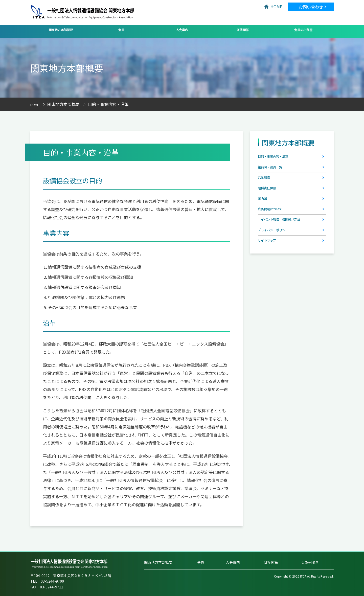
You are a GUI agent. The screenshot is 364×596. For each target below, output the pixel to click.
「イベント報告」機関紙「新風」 (288, 238)
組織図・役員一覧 (274, 171)
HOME (276, 7)
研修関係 (243, 31)
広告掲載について (274, 225)
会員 (121, 31)
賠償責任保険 (270, 198)
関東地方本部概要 (61, 31)
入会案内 (182, 31)
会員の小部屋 (303, 31)
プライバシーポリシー (278, 252)
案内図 (264, 212)
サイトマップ (270, 265)
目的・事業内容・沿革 (278, 158)
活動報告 (266, 185)
